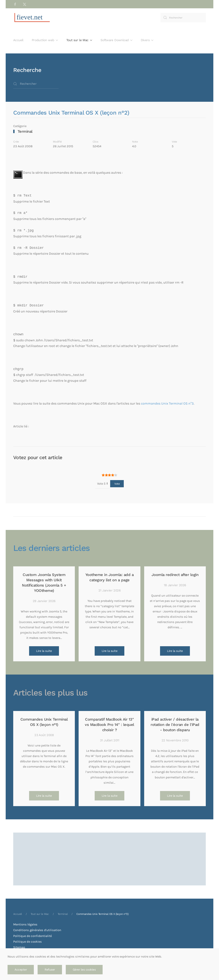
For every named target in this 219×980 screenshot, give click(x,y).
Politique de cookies (27, 942)
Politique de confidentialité (33, 936)
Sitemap (19, 947)
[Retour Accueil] (32, 18)
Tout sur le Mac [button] (79, 40)
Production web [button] (45, 40)
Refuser (50, 970)
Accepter (21, 970)
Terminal (25, 131)
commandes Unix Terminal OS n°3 (167, 403)
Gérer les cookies (84, 970)
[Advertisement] (109, 847)
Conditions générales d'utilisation (37, 930)
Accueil (18, 40)
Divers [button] (147, 40)
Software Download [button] (116, 40)
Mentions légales (25, 924)
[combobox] (183, 18)
